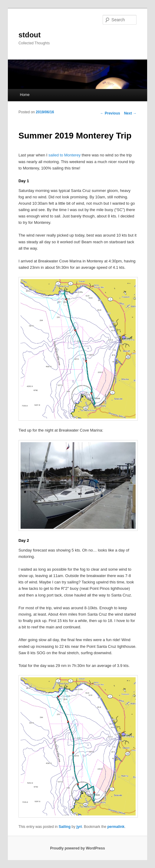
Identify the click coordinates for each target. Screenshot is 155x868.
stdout (30, 35)
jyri (79, 827)
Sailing (65, 827)
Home (25, 95)
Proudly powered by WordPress (77, 848)
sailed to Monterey (64, 155)
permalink (116, 827)
